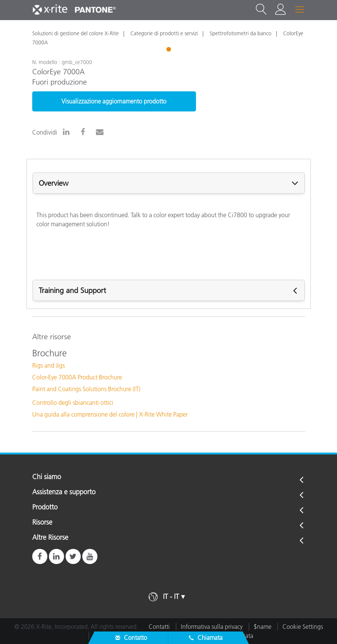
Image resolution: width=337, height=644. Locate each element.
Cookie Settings (303, 627)
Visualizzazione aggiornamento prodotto (114, 101)
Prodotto (45, 508)
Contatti (159, 627)
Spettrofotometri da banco (241, 33)
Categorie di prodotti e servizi (164, 33)
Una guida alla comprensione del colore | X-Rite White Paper (110, 414)
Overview (54, 183)
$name (263, 627)
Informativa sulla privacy (212, 627)
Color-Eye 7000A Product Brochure (77, 377)
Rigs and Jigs (49, 365)
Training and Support (72, 290)
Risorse (42, 523)
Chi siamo (47, 477)
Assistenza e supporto (64, 492)
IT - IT (171, 597)
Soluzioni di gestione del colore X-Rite (75, 33)
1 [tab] (169, 50)
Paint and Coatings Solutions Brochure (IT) (86, 389)
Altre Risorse (50, 538)
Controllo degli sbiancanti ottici (73, 403)
